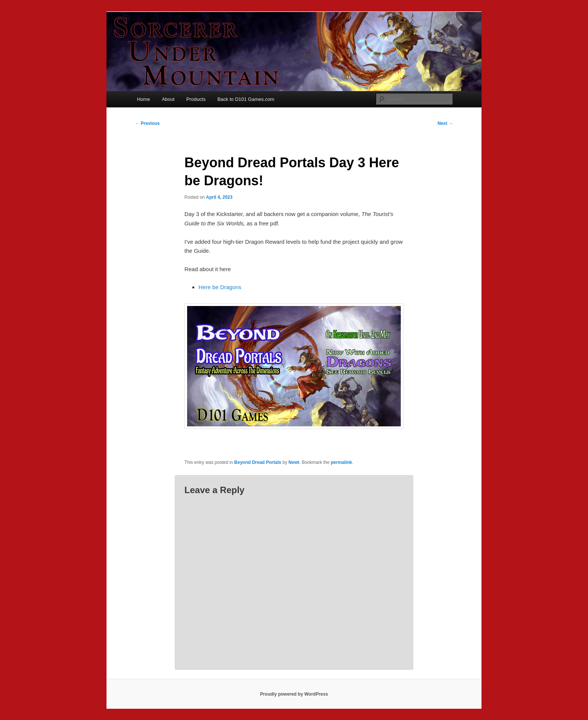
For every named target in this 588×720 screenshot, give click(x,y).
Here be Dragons (220, 287)
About (168, 99)
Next (445, 123)
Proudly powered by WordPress (294, 694)
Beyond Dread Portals (258, 462)
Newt (294, 462)
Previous (147, 123)
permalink (341, 462)
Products (196, 99)
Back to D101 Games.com (246, 99)
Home (143, 99)
